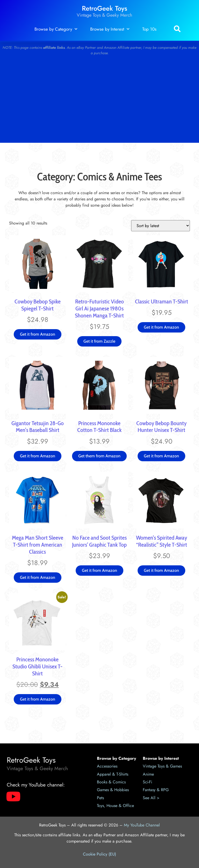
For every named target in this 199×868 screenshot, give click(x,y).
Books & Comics (111, 782)
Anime (148, 774)
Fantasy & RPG (156, 790)
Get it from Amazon (38, 334)
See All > (151, 798)
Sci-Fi (147, 782)
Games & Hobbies (113, 790)
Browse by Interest (110, 29)
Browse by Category (56, 29)
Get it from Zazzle (99, 341)
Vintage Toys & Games (162, 766)
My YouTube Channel (142, 825)
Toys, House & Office (115, 806)
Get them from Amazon (99, 456)
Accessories (107, 766)
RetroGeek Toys (105, 8)
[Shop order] (161, 226)
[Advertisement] (99, 101)
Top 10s (149, 29)
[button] (177, 29)
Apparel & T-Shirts (113, 774)
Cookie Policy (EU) (99, 854)
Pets (100, 798)
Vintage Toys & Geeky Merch (104, 15)
